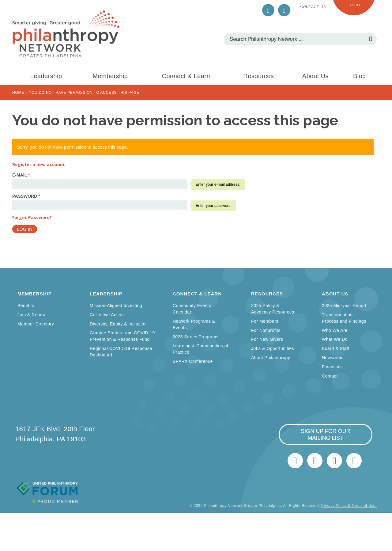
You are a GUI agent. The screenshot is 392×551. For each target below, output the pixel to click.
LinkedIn (284, 10)
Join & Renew (32, 315)
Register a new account (39, 164)
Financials (332, 367)
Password (26, 196)
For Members (265, 321)
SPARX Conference (193, 361)
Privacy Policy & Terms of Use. (349, 506)
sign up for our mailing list (326, 435)
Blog (360, 76)
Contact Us (313, 7)
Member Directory (36, 324)
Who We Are (335, 330)
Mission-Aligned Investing (116, 306)
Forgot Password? (32, 217)
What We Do (335, 339)
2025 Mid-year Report (344, 306)
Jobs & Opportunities (273, 348)
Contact (330, 376)
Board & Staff (336, 348)
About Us (315, 76)
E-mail (21, 175)
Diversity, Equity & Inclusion (118, 324)
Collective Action (107, 315)
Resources (258, 76)
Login (354, 5)
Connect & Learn (186, 76)
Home (18, 93)
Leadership (46, 76)
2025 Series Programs (196, 337)
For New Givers (267, 339)
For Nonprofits (266, 330)
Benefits (26, 306)
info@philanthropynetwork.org (334, 461)
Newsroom (333, 358)
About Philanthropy (271, 358)
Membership (110, 76)
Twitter (268, 10)
